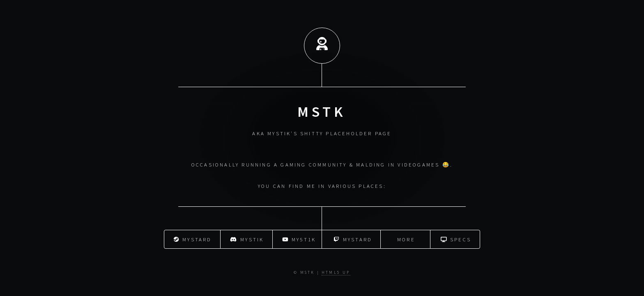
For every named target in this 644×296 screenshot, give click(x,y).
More (406, 239)
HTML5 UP (336, 273)
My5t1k (299, 239)
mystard (193, 239)
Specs (456, 239)
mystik (247, 239)
